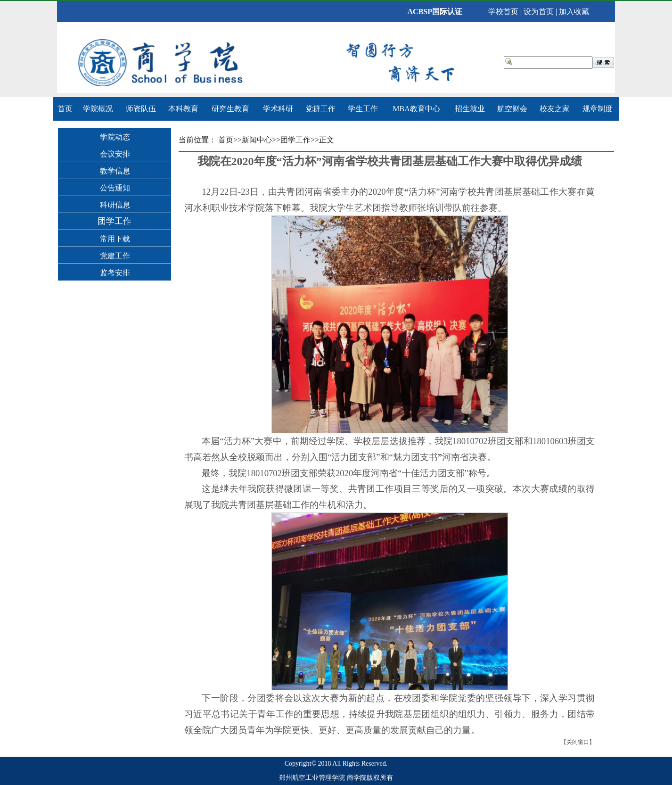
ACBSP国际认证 (435, 12)
